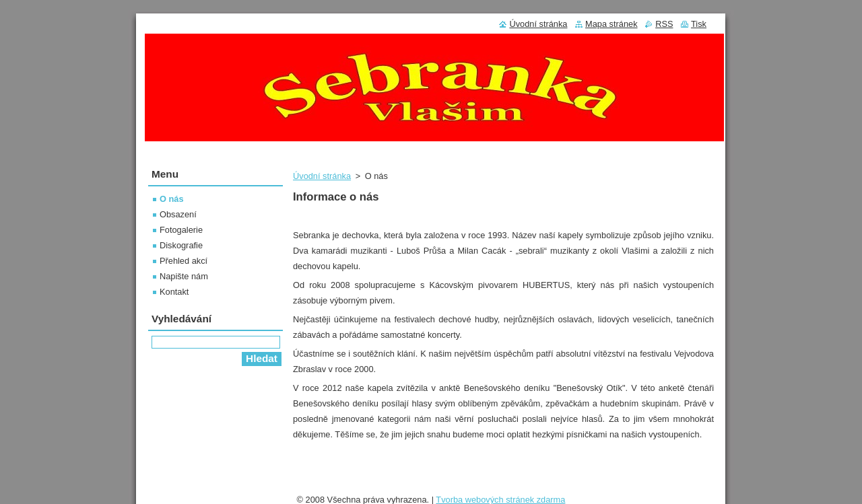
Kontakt (174, 292)
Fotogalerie (181, 230)
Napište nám (184, 276)
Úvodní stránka (322, 176)
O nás (172, 199)
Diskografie (181, 245)
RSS (664, 24)
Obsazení (178, 214)
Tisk (699, 24)
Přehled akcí (184, 261)
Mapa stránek (611, 24)
